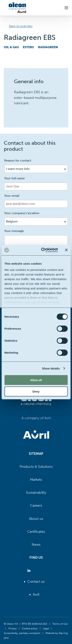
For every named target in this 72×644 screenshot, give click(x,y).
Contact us (36, 582)
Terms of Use (60, 624)
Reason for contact (18, 160)
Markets (36, 480)
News (36, 545)
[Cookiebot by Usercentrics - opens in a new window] (43, 250)
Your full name (14, 178)
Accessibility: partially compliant (22, 633)
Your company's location (22, 213)
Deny (36, 391)
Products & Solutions (36, 467)
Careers (36, 505)
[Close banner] (66, 250)
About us (36, 519)
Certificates (36, 532)
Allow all (36, 380)
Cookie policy (30, 628)
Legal (46, 628)
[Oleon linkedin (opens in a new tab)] (30, 571)
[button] (66, 8)
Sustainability (36, 493)
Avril (36, 594)
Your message (14, 231)
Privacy (12, 628)
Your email (12, 196)
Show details (51, 368)
